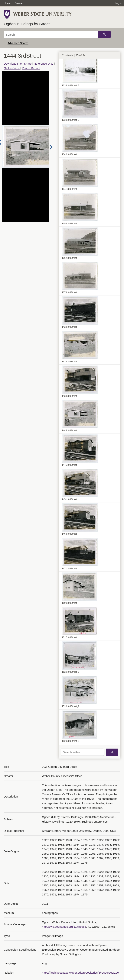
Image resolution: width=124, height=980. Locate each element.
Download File (13, 64)
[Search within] (82, 752)
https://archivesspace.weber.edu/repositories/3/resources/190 (80, 973)
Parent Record (31, 68)
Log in (119, 3)
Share (28, 64)
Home (7, 3)
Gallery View (12, 68)
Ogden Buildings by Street (27, 24)
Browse (19, 3)
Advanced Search (18, 43)
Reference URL (44, 64)
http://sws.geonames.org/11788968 (64, 927)
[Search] (51, 34)
